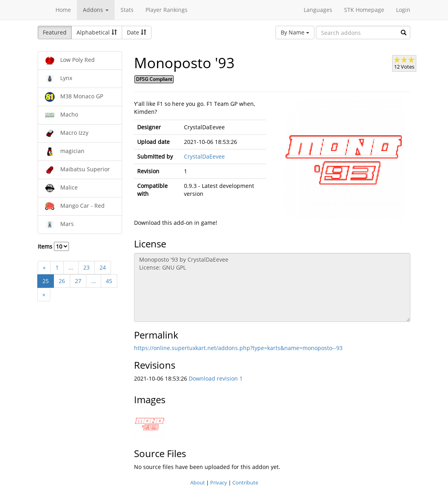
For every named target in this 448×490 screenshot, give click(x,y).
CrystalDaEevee (204, 156)
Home (63, 10)
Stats (127, 10)
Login (403, 10)
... (71, 267)
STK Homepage (364, 10)
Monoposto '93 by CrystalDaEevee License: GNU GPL (272, 287)
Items (53, 246)
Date (137, 32)
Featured (55, 32)
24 (103, 267)
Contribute (245, 482)
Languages (318, 10)
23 (86, 267)
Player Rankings (167, 10)
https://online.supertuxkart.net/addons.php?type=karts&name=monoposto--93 (238, 348)
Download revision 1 (216, 378)
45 (109, 281)
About (198, 482)
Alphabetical (97, 32)
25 (46, 281)
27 (78, 281)
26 (62, 281)
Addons (96, 10)
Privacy (219, 482)
